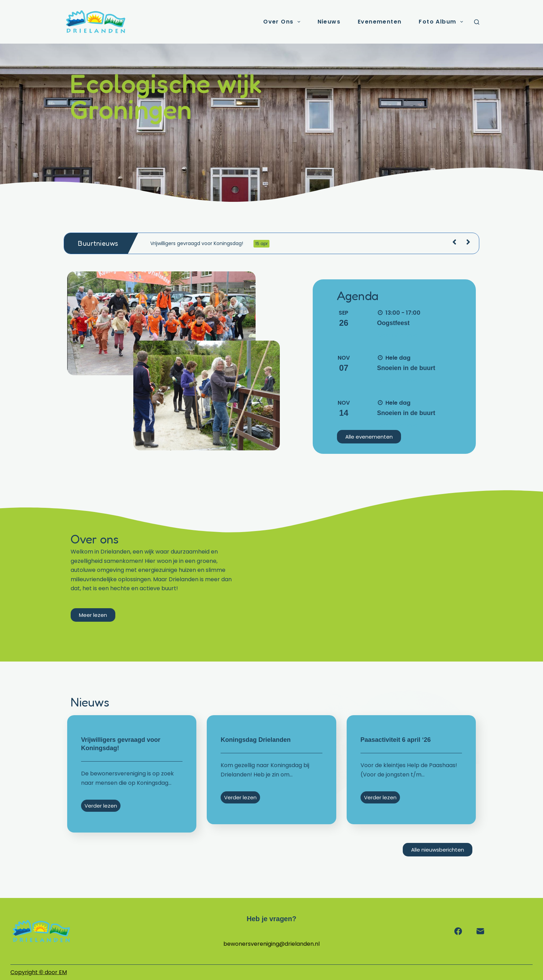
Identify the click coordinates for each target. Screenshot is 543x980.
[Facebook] (458, 931)
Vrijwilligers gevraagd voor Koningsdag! (210, 244)
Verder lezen (101, 806)
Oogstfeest (393, 323)
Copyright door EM (39, 972)
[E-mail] (480, 931)
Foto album (442, 22)
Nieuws (329, 22)
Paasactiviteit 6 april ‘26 (396, 740)
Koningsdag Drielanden (256, 740)
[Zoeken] (477, 22)
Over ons (283, 22)
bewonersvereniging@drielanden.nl (271, 944)
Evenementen (380, 22)
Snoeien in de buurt (406, 368)
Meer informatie (398, 335)
